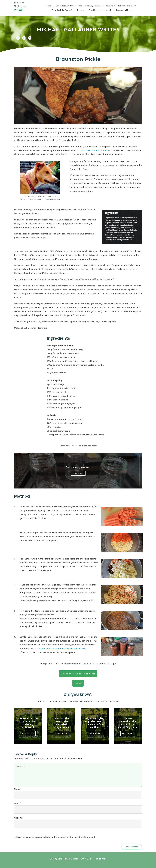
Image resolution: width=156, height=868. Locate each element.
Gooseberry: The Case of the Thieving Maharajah (28, 723)
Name (18, 789)
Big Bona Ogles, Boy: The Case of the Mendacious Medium (95, 723)
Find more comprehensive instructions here (64, 648)
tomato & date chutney (96, 150)
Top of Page (100, 859)
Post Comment (132, 847)
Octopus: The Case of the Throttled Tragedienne (61, 723)
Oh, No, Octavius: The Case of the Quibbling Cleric (128, 723)
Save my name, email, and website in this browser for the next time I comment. (56, 837)
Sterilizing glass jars (78, 467)
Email (18, 803)
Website (18, 818)
